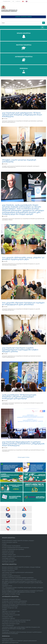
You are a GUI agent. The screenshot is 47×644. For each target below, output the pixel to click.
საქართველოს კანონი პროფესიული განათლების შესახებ (16, 620)
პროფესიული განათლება (24, 59)
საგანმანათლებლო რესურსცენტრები (11, 546)
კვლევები (4, 609)
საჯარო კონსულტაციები (8, 625)
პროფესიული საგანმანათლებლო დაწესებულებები (15, 601)
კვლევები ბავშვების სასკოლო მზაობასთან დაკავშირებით (16, 556)
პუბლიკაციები (6, 630)
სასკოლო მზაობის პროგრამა (9, 560)
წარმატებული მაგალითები (9, 613)
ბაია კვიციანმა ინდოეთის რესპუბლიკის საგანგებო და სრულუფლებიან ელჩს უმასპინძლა (23, 304)
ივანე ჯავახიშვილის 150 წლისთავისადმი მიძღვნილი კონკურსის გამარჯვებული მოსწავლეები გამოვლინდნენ (19, 397)
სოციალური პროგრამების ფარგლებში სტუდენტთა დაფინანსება (18, 578)
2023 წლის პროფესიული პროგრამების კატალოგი (14, 603)
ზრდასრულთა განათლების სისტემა (11, 624)
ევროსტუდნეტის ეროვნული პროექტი (11, 594)
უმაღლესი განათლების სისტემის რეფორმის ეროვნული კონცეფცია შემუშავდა (21, 567)
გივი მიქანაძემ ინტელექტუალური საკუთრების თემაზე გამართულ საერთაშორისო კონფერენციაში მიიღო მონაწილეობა (23, 444)
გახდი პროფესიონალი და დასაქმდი (11, 615)
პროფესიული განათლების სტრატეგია (11, 599)
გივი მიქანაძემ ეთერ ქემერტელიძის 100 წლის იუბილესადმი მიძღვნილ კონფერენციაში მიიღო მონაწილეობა (22, 115)
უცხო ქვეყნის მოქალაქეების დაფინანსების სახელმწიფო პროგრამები (19, 579)
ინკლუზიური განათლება (8, 551)
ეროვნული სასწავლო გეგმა (9, 555)
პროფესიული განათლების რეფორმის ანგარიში (14, 622)
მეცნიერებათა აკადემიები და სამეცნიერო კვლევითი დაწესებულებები (19, 641)
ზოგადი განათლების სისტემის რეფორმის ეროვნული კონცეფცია (18, 541)
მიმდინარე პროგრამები (8, 553)
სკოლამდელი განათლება (8, 558)
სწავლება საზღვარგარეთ (8, 571)
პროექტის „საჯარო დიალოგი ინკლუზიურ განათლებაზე (19, 161)
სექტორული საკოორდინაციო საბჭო (11, 611)
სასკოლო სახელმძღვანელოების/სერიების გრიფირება (16, 548)
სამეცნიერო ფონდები (7, 639)
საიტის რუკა (18, 1)
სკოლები (4, 544)
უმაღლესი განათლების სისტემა (10, 569)
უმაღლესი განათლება (24, 47)
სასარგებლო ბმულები (7, 1)
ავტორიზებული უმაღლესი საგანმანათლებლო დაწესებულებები (18, 572)
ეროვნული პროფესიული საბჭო (10, 608)
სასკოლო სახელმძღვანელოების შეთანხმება (13, 549)
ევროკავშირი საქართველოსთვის (10, 642)
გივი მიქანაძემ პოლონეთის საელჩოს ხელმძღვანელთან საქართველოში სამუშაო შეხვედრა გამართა (20, 350)
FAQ (13, 1)
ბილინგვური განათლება (8, 562)
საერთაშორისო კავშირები (9, 618)
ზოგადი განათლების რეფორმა (10, 542)
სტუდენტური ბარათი (7, 586)
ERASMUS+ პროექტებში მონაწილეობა (11, 576)
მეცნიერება (24, 71)
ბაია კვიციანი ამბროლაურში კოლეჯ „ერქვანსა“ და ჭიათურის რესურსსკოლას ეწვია (23, 258)
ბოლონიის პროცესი (7, 574)
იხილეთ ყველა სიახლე (23, 457)
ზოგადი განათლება (24, 35)
